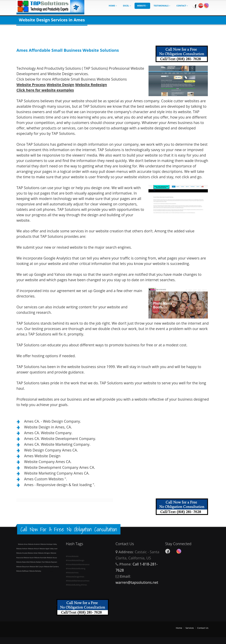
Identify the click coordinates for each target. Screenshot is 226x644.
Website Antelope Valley (49, 544)
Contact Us (203, 628)
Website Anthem (22, 549)
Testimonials (162, 6)
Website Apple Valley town (49, 549)
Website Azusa (52, 558)
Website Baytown (51, 562)
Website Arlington (44, 553)
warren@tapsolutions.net (137, 582)
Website (142, 6)
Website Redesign (91, 85)
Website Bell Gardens (51, 567)
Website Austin (29, 558)
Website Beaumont (23, 567)
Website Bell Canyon (37, 567)
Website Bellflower (23, 571)
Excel (127, 6)
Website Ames (23, 544)
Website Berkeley (35, 571)
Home (113, 6)
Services (190, 628)
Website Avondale (41, 558)
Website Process (31, 85)
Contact (182, 6)
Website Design (60, 85)
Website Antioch (34, 549)
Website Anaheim (34, 544)
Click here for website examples (45, 90)
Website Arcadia (22, 553)
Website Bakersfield (23, 562)
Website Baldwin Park (38, 562)
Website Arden (33, 553)
